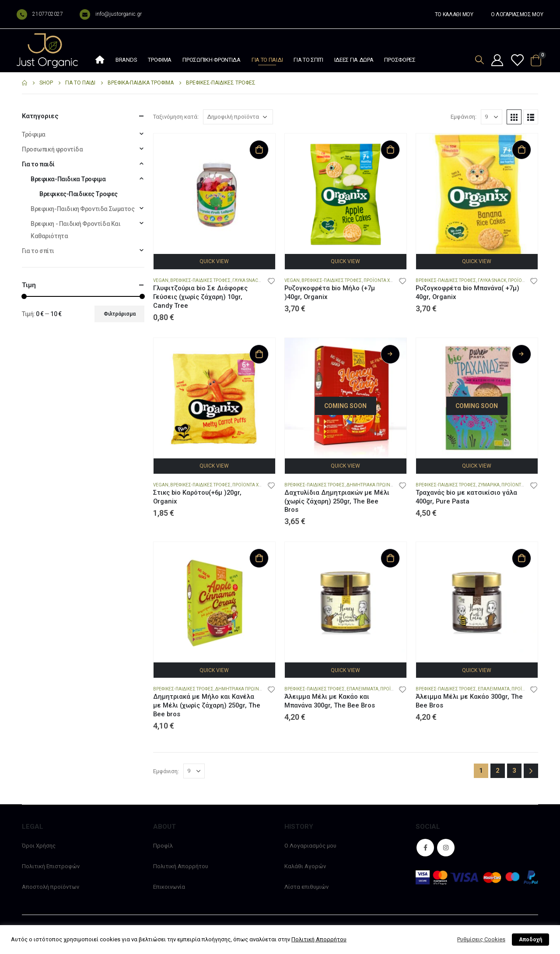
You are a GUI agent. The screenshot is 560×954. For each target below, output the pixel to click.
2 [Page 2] (498, 771)
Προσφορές (400, 60)
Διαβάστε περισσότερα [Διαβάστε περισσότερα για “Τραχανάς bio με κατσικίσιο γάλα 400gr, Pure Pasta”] (521, 354)
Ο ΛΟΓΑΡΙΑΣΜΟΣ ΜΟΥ (517, 14)
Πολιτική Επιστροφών (51, 866)
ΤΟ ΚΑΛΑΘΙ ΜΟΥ (454, 14)
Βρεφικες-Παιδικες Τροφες (200, 280)
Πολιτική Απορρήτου (181, 866)
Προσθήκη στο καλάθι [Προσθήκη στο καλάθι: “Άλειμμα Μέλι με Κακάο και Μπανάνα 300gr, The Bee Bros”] (390, 558)
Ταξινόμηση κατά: (176, 117)
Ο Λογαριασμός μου (310, 846)
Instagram (446, 848)
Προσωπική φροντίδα (212, 60)
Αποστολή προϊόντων (51, 887)
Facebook (425, 848)
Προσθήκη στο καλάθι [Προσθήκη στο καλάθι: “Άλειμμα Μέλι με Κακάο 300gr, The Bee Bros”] (521, 558)
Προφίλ (163, 846)
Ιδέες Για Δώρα (354, 60)
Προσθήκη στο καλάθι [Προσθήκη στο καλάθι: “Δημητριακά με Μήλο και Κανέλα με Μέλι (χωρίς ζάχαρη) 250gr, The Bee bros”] (259, 558)
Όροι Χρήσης (39, 846)
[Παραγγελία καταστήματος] (238, 117)
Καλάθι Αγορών (305, 866)
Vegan (161, 280)
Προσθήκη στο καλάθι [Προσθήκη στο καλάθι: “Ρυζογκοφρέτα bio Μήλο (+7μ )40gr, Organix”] (390, 150)
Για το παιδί (267, 60)
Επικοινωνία (169, 887)
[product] (214, 194)
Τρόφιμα (160, 60)
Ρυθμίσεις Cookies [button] (481, 939)
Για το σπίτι (308, 60)
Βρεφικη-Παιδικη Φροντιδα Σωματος (83, 209)
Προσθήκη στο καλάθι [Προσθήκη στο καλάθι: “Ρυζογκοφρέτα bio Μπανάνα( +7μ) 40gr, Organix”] (521, 150)
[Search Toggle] (479, 60)
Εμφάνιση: (464, 117)
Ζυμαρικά (489, 485)
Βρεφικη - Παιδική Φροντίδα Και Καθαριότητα (75, 230)
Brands (126, 60)
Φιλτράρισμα (120, 314)
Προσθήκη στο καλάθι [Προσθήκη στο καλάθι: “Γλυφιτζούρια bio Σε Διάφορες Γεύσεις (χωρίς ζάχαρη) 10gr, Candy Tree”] (259, 150)
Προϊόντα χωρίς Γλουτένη (394, 280)
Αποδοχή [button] (530, 940)
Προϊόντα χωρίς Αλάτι (257, 485)
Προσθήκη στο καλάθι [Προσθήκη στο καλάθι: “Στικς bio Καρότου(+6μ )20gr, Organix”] (259, 354)
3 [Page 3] (514, 771)
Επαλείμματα (362, 689)
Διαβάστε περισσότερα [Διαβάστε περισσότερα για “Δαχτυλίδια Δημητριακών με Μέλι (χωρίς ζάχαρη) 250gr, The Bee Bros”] (390, 354)
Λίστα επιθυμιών (306, 887)
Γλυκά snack (247, 280)
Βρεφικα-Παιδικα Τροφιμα (68, 179)
